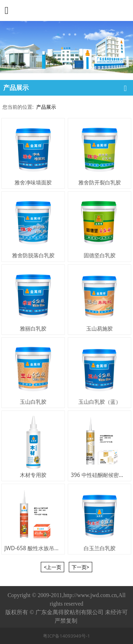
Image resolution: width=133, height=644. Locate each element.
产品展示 (46, 107)
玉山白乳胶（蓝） (100, 402)
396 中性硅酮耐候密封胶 (100, 475)
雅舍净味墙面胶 (33, 182)
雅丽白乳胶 (33, 328)
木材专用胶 (33, 475)
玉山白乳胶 (33, 402)
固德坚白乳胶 (100, 255)
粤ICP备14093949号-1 (66, 636)
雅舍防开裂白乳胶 (100, 182)
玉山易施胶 (99, 328)
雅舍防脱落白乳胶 (33, 255)
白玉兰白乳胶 (100, 548)
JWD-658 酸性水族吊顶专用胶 (40, 548)
